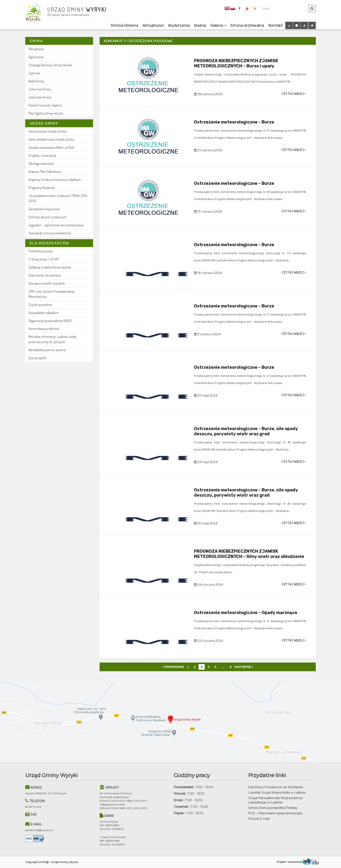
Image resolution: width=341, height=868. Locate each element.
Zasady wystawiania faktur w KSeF (52, 147)
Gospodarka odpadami (44, 313)
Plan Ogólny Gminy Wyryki (46, 113)
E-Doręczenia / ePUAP (44, 259)
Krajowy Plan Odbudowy (45, 171)
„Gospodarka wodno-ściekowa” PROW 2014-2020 (58, 198)
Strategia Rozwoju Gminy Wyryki (50, 65)
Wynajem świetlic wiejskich (47, 283)
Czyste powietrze (40, 305)
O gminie (34, 73)
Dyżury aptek (37, 358)
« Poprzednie (173, 667)
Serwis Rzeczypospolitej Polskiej (273, 808)
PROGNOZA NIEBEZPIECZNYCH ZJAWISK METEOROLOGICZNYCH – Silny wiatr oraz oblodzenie (249, 554)
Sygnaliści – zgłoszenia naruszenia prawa (56, 225)
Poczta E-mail (259, 819)
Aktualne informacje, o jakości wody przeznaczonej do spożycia (52, 339)
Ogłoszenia (36, 57)
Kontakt (276, 25)
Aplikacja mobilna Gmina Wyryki (50, 267)
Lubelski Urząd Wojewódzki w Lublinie (277, 793)
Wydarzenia (179, 25)
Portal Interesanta (41, 251)
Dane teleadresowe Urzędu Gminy (52, 139)
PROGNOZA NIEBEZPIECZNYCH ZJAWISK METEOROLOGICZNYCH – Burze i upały (236, 63)
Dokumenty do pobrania (45, 275)
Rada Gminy (36, 81)
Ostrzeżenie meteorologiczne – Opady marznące (246, 613)
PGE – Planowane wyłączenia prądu (275, 813)
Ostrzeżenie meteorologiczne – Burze (234, 122)
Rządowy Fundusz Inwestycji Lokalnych (55, 179)
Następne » (244, 667)
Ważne (200, 25)
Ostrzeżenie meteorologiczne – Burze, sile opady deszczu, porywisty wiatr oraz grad (246, 431)
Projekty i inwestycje (42, 155)
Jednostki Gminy (40, 97)
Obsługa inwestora (41, 163)
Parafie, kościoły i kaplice (45, 105)
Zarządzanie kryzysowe (44, 209)
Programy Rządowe (42, 188)
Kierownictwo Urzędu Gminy (48, 131)
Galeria (218, 25)
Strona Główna (124, 25)
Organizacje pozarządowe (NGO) (50, 321)
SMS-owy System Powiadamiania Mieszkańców (51, 294)
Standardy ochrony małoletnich (50, 233)
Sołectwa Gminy (40, 89)
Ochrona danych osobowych (48, 217)
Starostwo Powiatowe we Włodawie (276, 787)
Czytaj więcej (294, 94)
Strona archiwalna (247, 25)
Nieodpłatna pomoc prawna (47, 350)
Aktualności (153, 25)
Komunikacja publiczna (44, 328)
